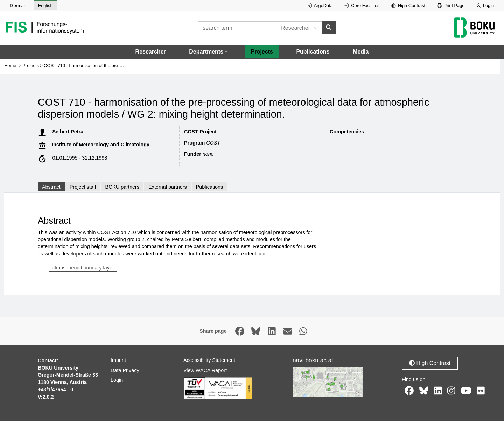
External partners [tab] (168, 187)
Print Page (451, 5)
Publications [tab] (210, 187)
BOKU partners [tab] (122, 187)
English (45, 5)
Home (10, 66)
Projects (262, 52)
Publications (313, 52)
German (18, 5)
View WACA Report (205, 371)
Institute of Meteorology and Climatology (101, 145)
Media (361, 52)
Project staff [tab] (83, 187)
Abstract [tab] (51, 187)
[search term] (237, 28)
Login (485, 5)
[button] (208, 52)
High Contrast (408, 5)
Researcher (151, 52)
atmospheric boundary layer (83, 268)
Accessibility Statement (209, 360)
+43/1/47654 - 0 (55, 390)
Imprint (118, 360)
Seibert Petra (68, 132)
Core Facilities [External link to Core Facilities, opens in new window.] (362, 5)
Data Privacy (125, 371)
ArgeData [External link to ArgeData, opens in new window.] (320, 5)
